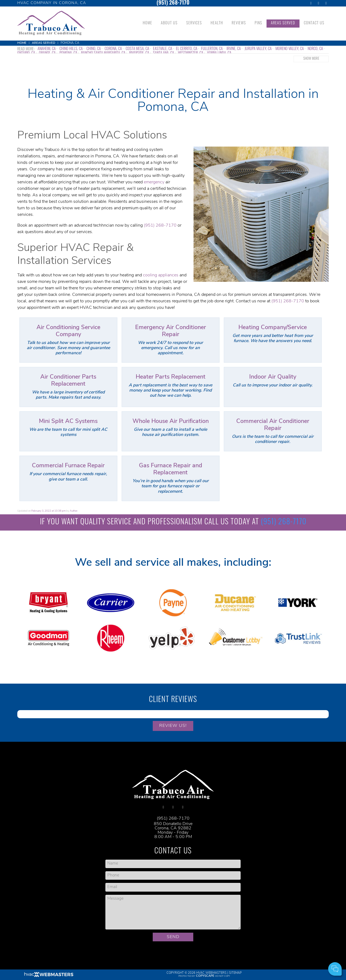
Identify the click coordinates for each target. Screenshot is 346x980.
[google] (318, 3)
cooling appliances (161, 275)
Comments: (270, 953)
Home (147, 23)
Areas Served (283, 23)
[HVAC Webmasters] (48, 976)
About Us (169, 23)
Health (217, 23)
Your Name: (270, 941)
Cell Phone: (270, 947)
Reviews (239, 23)
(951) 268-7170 (173, 3)
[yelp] (326, 3)
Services (194, 23)
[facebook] (311, 3)
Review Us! (173, 726)
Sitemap (235, 973)
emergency (154, 182)
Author (74, 511)
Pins (258, 23)
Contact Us (314, 23)
